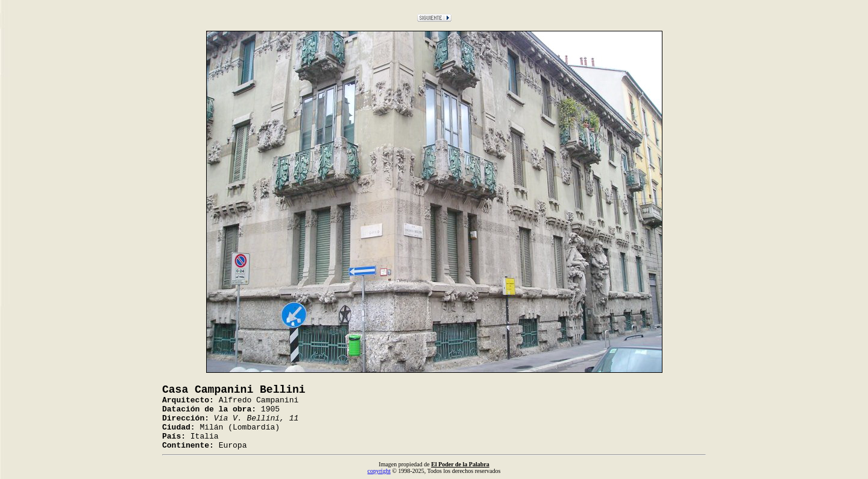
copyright (379, 471)
